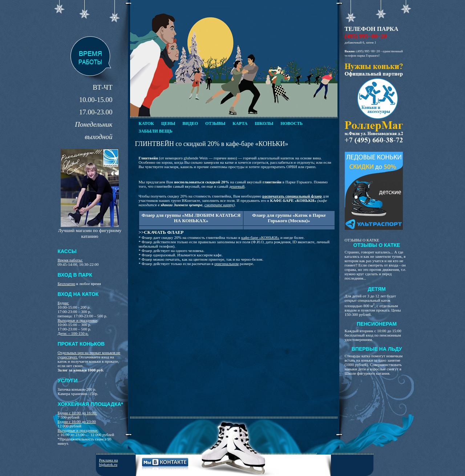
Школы (264, 123)
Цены (168, 123)
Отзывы (215, 123)
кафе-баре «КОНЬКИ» (260, 237)
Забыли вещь (156, 131)
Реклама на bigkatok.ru (109, 462)
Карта (240, 123)
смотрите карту (219, 205)
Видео (190, 123)
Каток (146, 123)
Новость (292, 123)
